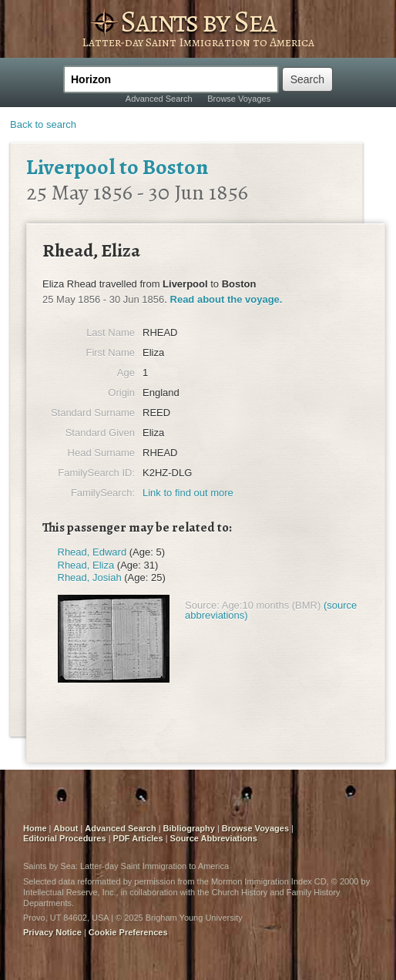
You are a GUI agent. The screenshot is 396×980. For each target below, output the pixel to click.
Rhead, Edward (92, 552)
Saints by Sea (198, 21)
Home (35, 828)
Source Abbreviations (214, 838)
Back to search (43, 124)
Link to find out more (188, 493)
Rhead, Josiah (90, 577)
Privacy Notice (52, 932)
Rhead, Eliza (86, 565)
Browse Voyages (239, 99)
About (66, 828)
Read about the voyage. (227, 299)
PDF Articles (138, 838)
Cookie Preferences (128, 932)
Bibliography (189, 828)
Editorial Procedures (65, 838)
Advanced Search (159, 99)
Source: (202, 605)
